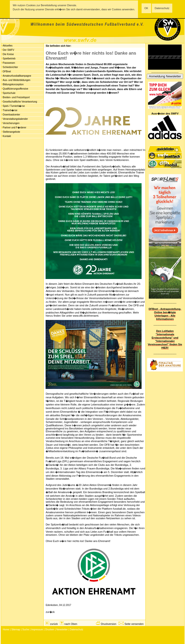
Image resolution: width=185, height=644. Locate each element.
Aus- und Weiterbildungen (17, 80)
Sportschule (9, 93)
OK (146, 8)
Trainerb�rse (10, 110)
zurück (54, 624)
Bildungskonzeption (13, 84)
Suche (26, 630)
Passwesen (9, 63)
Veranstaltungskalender (15, 119)
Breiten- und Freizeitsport (16, 97)
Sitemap (16, 630)
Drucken (50, 630)
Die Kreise (8, 54)
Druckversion (108, 624)
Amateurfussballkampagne (17, 76)
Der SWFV (9, 50)
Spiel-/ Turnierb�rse (14, 106)
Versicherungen (11, 123)
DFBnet (7, 71)
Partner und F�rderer (15, 128)
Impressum (37, 630)
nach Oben (71, 624)
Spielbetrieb (9, 59)
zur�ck (50, 612)
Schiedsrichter (10, 67)
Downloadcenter (12, 115)
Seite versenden (134, 624)
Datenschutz (162, 8)
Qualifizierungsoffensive (16, 89)
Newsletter (62, 630)
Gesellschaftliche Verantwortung (20, 102)
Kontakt (7, 136)
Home (6, 630)
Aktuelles (8, 46)
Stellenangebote (12, 132)
